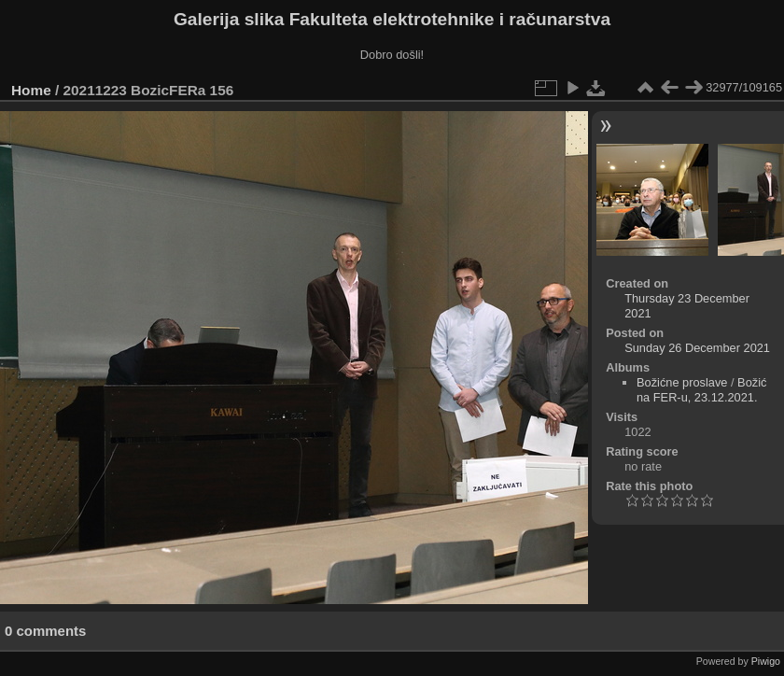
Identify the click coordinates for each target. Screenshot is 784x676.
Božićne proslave (682, 382)
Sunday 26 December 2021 (697, 348)
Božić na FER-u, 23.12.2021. (701, 390)
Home (31, 90)
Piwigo (766, 661)
